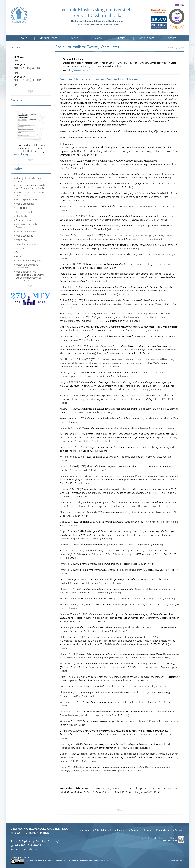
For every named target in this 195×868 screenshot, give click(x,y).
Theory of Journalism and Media (29, 180)
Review (98, 38)
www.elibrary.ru (22, 154)
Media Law (21, 240)
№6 (16, 73)
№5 (39, 68)
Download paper (175, 47)
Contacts (172, 38)
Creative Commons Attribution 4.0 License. (90, 861)
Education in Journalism (28, 244)
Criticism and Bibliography (29, 260)
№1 (16, 60)
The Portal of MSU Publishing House (162, 839)
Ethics (122, 38)
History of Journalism (27, 231)
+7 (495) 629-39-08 (28, 846)
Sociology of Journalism (28, 199)
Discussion (21, 248)
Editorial (20, 252)
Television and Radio (26, 212)
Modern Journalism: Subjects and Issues (30, 194)
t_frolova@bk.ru (79, 70)
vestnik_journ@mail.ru (26, 850)
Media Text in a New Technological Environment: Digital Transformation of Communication (30, 276)
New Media (22, 216)
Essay (19, 256)
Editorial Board (48, 38)
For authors (146, 38)
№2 (22, 68)
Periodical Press (24, 208)
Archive (74, 38)
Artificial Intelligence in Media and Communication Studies (31, 187)
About (23, 38)
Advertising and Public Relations (27, 226)
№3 (28, 68)
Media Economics (25, 204)
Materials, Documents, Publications (27, 266)
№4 (33, 68)
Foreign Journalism (25, 220)
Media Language (25, 236)
